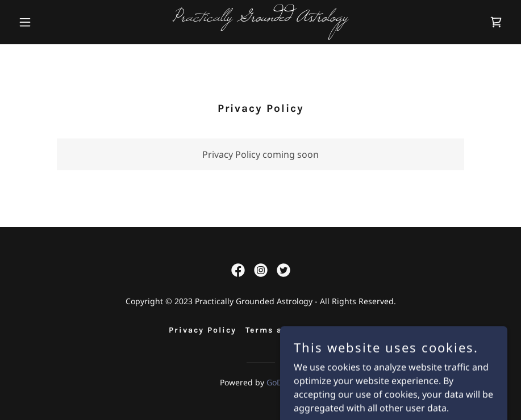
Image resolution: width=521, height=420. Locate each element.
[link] (260, 18)
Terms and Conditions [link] (299, 330)
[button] (51, 22)
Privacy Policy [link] (203, 330)
